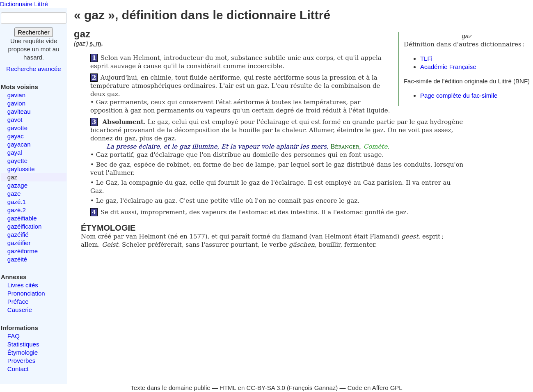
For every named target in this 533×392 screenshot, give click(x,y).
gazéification (24, 226)
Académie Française (448, 67)
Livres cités (23, 285)
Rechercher (34, 32)
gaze (14, 194)
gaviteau (19, 111)
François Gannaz (312, 388)
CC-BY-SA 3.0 (266, 388)
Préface (18, 301)
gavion (16, 103)
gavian (16, 95)
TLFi (426, 58)
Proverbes (21, 361)
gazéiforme (23, 251)
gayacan (19, 144)
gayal (15, 152)
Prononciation (26, 293)
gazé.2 (17, 210)
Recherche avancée (33, 69)
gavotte (17, 128)
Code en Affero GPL (375, 388)
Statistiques (23, 344)
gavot (15, 120)
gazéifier (19, 243)
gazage (17, 185)
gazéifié (18, 235)
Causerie (20, 310)
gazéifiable (22, 218)
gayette (17, 161)
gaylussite (21, 169)
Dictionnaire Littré (24, 4)
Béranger (345, 147)
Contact (18, 369)
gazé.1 (17, 202)
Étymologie (23, 352)
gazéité (17, 259)
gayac (16, 136)
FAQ (14, 336)
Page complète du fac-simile (459, 95)
